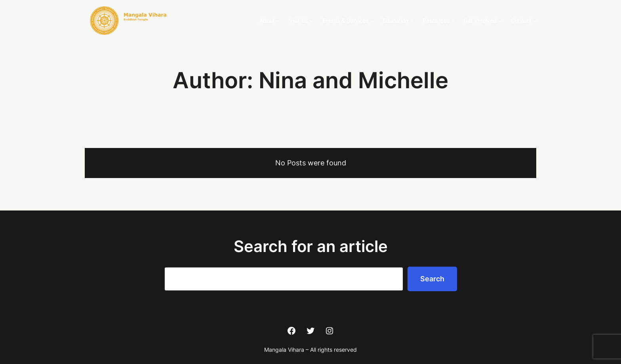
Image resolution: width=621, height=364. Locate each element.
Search (432, 279)
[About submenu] (278, 21)
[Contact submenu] (535, 21)
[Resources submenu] (453, 21)
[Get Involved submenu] (500, 21)
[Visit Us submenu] (311, 21)
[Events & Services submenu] (371, 21)
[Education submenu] (411, 21)
